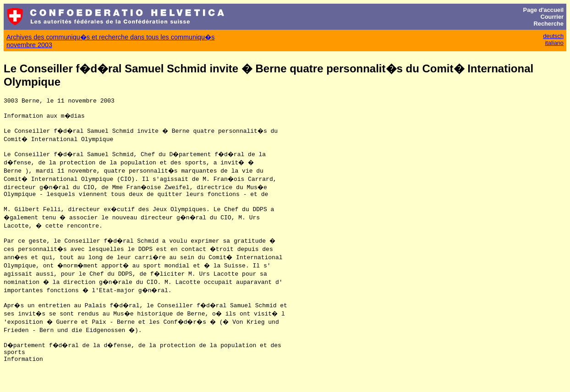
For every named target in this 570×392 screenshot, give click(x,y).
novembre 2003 (29, 45)
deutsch (553, 36)
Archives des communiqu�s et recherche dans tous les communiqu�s (110, 37)
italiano (554, 43)
